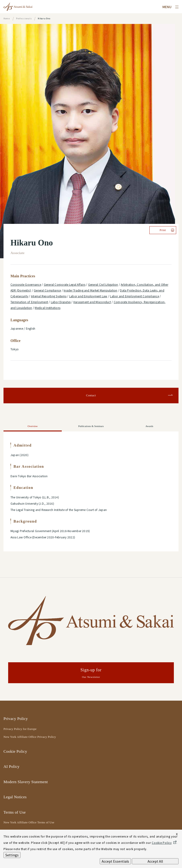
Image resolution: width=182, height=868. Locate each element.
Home (7, 18)
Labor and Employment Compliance (134, 296)
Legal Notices (15, 797)
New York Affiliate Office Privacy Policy (30, 737)
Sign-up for (91, 674)
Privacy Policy (16, 719)
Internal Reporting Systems (49, 296)
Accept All (155, 861)
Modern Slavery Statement (26, 782)
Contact (91, 395)
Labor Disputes (61, 302)
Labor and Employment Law (88, 296)
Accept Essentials (115, 861)
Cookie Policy (15, 751)
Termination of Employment (29, 302)
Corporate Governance (26, 284)
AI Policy (12, 767)
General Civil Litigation (103, 284)
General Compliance (47, 290)
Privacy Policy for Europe (20, 729)
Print (163, 230)
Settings (12, 855)
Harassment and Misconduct (92, 302)
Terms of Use (15, 812)
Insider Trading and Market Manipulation (90, 290)
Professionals (24, 18)
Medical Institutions (48, 308)
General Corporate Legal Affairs (65, 284)
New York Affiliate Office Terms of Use (29, 822)
